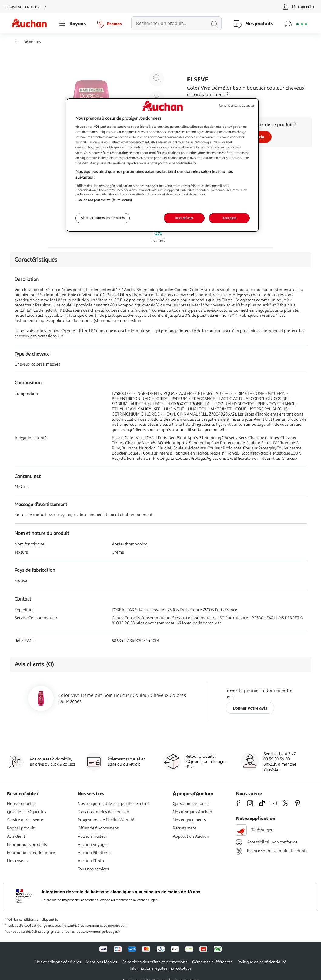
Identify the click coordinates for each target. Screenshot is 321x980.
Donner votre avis (250, 708)
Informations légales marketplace (161, 968)
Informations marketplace (31, 853)
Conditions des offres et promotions (155, 962)
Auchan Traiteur (92, 836)
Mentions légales (101, 962)
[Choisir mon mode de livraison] (28, 7)
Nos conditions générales (58, 962)
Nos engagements (189, 820)
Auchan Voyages (93, 844)
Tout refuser (184, 218)
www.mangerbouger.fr (103, 932)
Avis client (16, 836)
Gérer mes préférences (212, 962)
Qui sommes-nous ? (191, 804)
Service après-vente (25, 820)
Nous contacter (21, 804)
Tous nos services (93, 869)
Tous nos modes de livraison (103, 812)
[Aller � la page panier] (296, 23)
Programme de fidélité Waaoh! (106, 820)
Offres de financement (98, 828)
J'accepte (229, 218)
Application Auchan (191, 836)
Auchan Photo (91, 861)
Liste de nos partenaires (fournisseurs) (104, 200)
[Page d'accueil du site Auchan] (31, 23)
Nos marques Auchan (192, 812)
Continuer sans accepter (237, 106)
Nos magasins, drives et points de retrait (114, 804)
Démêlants (32, 42)
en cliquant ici (48, 920)
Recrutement (185, 828)
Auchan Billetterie (94, 853)
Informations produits (27, 844)
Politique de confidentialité (262, 962)
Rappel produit (21, 828)
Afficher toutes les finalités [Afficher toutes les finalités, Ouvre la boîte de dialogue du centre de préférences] (103, 218)
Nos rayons (17, 861)
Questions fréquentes (27, 812)
